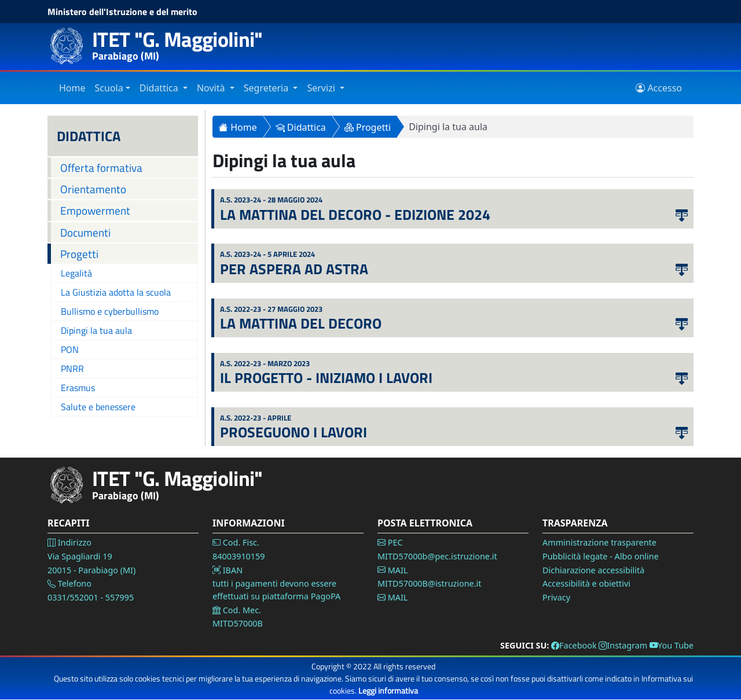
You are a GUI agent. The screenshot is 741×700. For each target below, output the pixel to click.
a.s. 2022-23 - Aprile (256, 418)
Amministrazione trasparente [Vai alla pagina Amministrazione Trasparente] (599, 542)
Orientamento (93, 189)
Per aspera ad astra (294, 269)
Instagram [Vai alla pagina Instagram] (623, 645)
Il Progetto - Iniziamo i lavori (326, 378)
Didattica (301, 127)
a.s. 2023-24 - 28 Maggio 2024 (271, 200)
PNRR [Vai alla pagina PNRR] (72, 369)
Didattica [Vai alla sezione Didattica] (160, 88)
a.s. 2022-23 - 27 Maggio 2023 (271, 309)
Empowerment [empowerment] (95, 210)
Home (238, 127)
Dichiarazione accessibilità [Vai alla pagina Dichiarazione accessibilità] (593, 570)
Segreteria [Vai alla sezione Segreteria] (267, 88)
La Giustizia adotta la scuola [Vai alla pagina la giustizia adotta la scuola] (116, 292)
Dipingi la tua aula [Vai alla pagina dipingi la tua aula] (96, 330)
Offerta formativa (101, 167)
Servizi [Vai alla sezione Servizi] (322, 88)
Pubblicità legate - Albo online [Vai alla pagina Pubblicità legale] (601, 556)
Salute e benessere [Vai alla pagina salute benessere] (98, 407)
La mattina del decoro (301, 323)
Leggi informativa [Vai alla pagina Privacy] (388, 690)
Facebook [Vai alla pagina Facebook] (574, 645)
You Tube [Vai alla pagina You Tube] (672, 645)
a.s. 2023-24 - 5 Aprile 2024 (267, 254)
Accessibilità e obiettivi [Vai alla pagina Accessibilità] (586, 583)
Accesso (659, 88)
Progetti (79, 254)
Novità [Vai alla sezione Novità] (212, 88)
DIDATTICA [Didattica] (89, 136)
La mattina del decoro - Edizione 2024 (355, 215)
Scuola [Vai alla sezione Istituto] (109, 88)
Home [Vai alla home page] (72, 88)
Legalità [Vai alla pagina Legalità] (76, 273)
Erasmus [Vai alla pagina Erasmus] (78, 388)
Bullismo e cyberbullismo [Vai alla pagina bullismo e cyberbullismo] (110, 311)
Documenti (85, 232)
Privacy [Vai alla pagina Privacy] (556, 597)
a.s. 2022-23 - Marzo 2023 (265, 364)
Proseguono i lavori (294, 432)
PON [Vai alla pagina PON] (70, 349)
